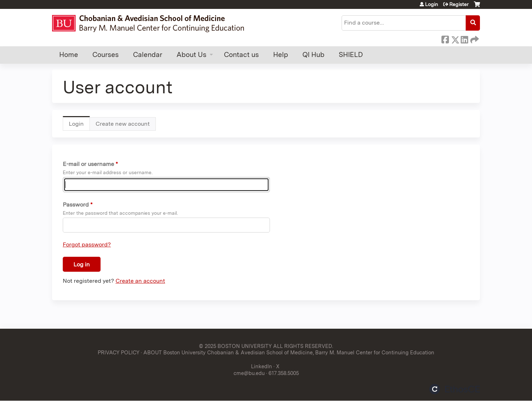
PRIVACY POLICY (119, 352)
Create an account (140, 281)
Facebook (445, 38)
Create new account (123, 124)
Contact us (241, 55)
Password (76, 205)
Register (459, 4)
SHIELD (351, 55)
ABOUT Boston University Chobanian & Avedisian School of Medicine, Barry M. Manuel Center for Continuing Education (289, 352)
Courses (106, 55)
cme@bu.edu (249, 373)
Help (281, 55)
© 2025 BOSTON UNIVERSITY (235, 346)
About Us (191, 55)
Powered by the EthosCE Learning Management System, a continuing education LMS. (455, 389)
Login (431, 4)
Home (69, 55)
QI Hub (313, 55)
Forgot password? (87, 244)
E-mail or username (88, 164)
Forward (474, 38)
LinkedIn (464, 38)
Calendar (148, 55)
